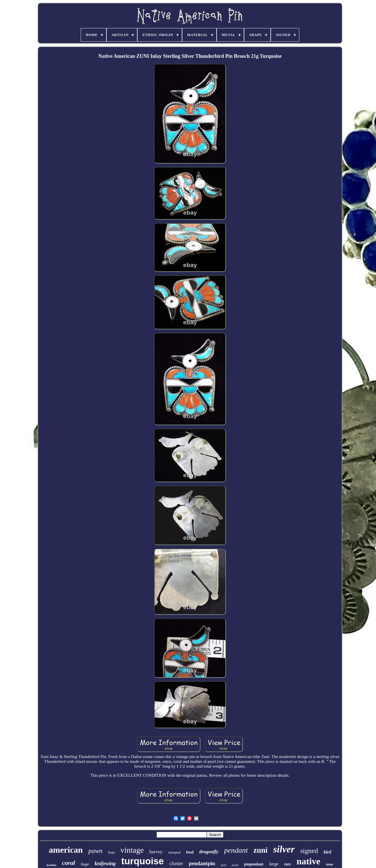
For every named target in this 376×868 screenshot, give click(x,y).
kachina (52, 865)
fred (190, 852)
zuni (260, 850)
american (66, 850)
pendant (236, 850)
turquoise (142, 861)
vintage (132, 850)
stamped (174, 852)
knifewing (105, 863)
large (274, 864)
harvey (156, 852)
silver (284, 849)
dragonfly (209, 852)
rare (287, 864)
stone (330, 864)
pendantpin (202, 863)
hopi (111, 852)
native (309, 861)
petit (224, 865)
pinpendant (254, 864)
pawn (95, 851)
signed (309, 851)
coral (69, 863)
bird (327, 852)
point (235, 865)
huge (85, 864)
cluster (176, 863)
